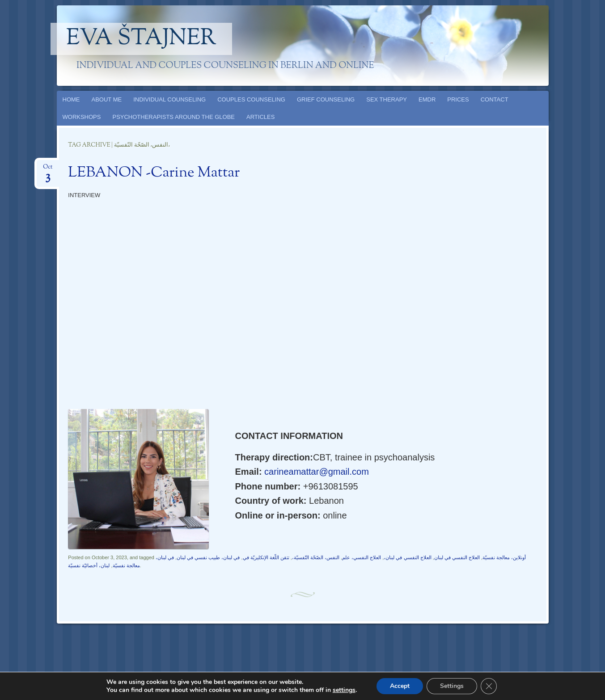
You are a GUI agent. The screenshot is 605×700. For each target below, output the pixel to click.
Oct (48, 170)
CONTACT (495, 99)
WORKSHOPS (82, 117)
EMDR (427, 99)
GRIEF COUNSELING (326, 99)
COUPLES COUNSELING (251, 99)
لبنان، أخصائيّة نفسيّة (89, 565)
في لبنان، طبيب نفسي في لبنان (208, 557)
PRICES (458, 99)
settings (344, 690)
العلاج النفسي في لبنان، (407, 557)
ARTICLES (260, 117)
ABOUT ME (107, 99)
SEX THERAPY (387, 99)
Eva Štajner (141, 39)
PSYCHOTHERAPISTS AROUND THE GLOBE (173, 117)
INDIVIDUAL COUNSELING (169, 99)
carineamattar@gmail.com (315, 472)
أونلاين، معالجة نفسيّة (504, 557)
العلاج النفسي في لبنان (457, 557)
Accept (400, 686)
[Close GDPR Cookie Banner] (489, 686)
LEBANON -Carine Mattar (154, 173)
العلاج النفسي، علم (362, 557)
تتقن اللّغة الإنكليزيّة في (266, 557)
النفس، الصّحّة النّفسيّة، (316, 557)
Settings (452, 686)
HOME (71, 99)
